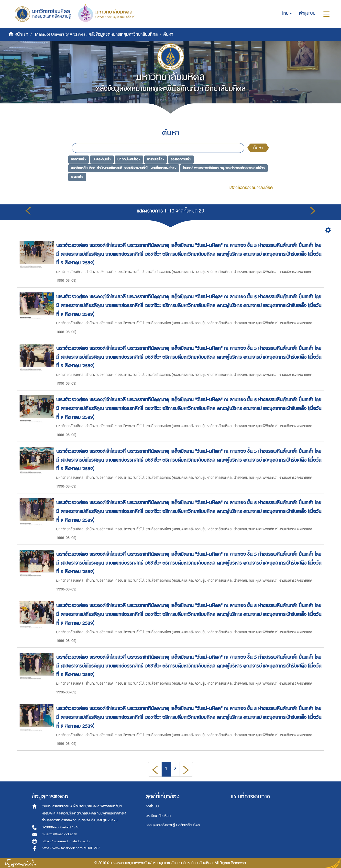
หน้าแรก (22, 34)
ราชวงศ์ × (77, 177)
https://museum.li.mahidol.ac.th (66, 841)
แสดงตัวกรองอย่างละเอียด (251, 188)
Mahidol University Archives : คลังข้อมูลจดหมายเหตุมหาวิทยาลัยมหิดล (96, 34)
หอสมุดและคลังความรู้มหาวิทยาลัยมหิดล (173, 825)
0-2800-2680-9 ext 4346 (61, 827)
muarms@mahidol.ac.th (60, 834)
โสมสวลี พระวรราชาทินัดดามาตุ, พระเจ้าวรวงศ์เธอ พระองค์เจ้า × (224, 168)
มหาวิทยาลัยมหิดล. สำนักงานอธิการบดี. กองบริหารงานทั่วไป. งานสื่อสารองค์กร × (124, 168)
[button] (287, 13)
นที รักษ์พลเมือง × (129, 159)
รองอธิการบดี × (181, 159)
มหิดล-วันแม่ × (102, 159)
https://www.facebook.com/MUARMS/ (71, 848)
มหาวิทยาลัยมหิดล (158, 816)
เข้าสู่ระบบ (152, 806)
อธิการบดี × (78, 159)
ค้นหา (258, 148)
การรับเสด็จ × (156, 159)
